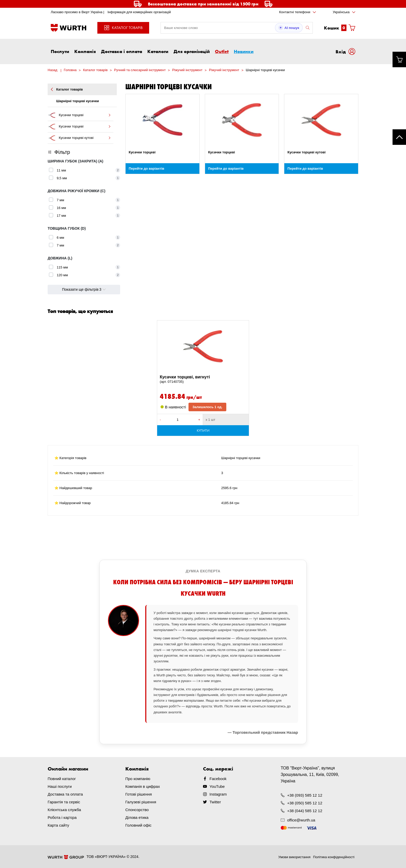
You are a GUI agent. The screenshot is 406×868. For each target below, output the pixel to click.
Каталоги (158, 51)
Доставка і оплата (122, 51)
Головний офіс (138, 825)
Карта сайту (58, 825)
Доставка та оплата (65, 794)
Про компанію (138, 779)
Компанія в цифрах (143, 786)
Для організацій (192, 51)
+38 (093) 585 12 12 (305, 795)
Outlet (222, 51)
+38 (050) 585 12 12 (305, 803)
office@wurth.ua (301, 820)
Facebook (218, 779)
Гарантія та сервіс (64, 802)
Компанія (85, 51)
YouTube (217, 786)
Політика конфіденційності (334, 857)
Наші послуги (60, 786)
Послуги (60, 51)
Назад (52, 70)
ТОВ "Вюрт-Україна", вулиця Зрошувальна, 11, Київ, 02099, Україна (310, 775)
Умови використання (294, 857)
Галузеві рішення (141, 802)
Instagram (218, 794)
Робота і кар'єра (62, 817)
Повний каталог (62, 779)
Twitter (215, 802)
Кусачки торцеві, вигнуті (203, 379)
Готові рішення (139, 794)
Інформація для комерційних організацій (139, 12)
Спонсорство (137, 810)
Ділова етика (137, 817)
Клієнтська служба (64, 810)
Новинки (244, 51)
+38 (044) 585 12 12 (305, 811)
